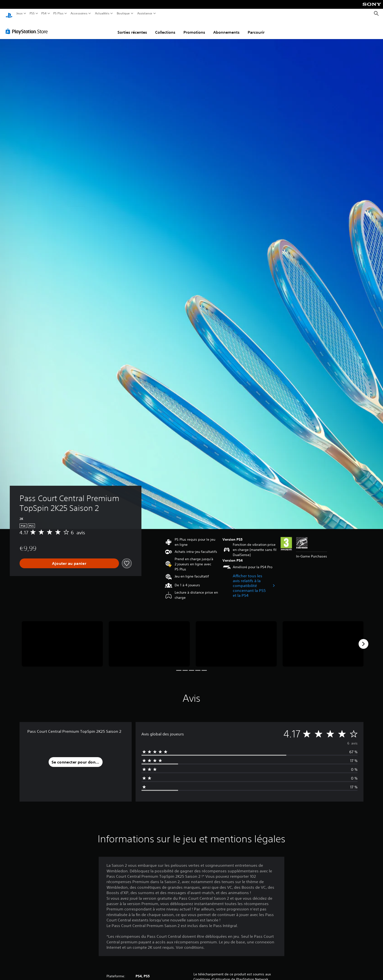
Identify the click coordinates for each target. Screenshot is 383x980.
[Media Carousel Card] (62, 639)
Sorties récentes (132, 28)
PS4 (44, 13)
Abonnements (226, 28)
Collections (165, 28)
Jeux (20, 13)
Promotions (194, 28)
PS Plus (58, 13)
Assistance (145, 13)
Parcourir (256, 28)
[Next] (363, 639)
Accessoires (79, 13)
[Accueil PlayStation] (9, 14)
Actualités (102, 13)
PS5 (32, 13)
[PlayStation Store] (28, 27)
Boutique (123, 13)
